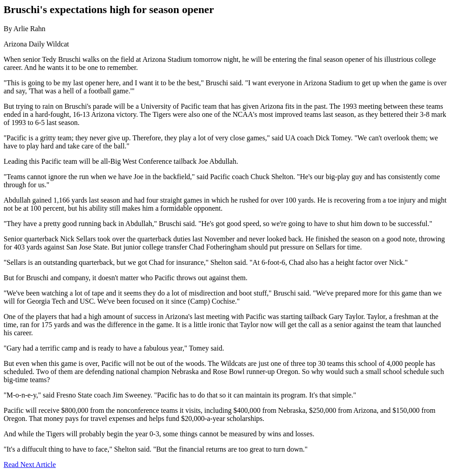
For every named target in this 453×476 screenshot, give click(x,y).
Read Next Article (30, 464)
